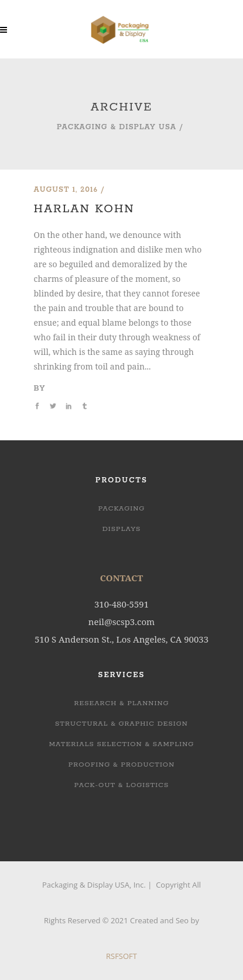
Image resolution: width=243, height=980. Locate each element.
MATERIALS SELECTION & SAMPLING (122, 744)
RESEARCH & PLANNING (121, 703)
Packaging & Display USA (117, 127)
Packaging (122, 508)
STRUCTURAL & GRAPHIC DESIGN (121, 724)
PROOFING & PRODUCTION (122, 765)
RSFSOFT (121, 956)
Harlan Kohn (84, 209)
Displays (122, 529)
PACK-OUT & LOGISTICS (122, 785)
